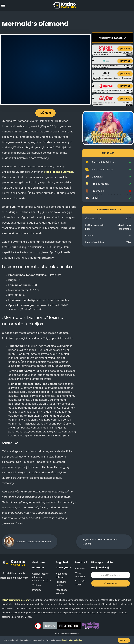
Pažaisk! (46, 113)
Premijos (37, 590)
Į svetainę (125, 48)
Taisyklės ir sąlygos (128, 54)
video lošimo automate (59, 172)
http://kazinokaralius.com (15, 600)
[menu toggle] (3, 6)
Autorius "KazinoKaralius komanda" (34, 542)
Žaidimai (101, 539)
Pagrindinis (88, 539)
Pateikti (111, 583)
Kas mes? (80, 569)
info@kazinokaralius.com (14, 578)
